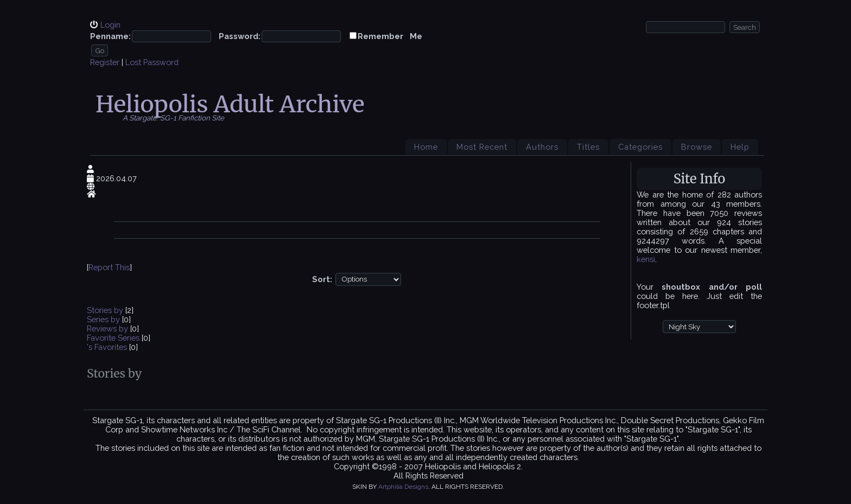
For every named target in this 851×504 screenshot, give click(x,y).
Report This (109, 267)
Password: (240, 36)
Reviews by (109, 328)
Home (426, 147)
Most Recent (482, 147)
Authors (542, 147)
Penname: (110, 36)
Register (105, 62)
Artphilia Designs (403, 487)
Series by (104, 319)
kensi (646, 259)
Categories (640, 147)
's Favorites (107, 347)
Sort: (322, 279)
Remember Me (390, 36)
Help (740, 147)
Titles (588, 147)
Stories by (106, 310)
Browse (697, 147)
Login (110, 25)
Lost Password (152, 62)
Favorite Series (113, 338)
